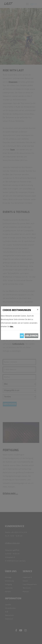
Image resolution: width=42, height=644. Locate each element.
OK (22, 336)
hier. (12, 327)
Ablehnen (31, 336)
